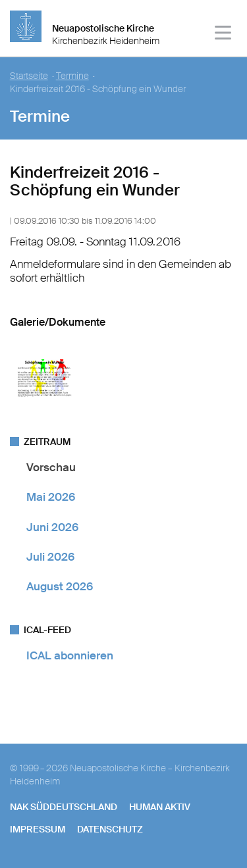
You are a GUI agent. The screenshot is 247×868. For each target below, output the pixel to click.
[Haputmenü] (224, 35)
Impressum (38, 829)
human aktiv (160, 807)
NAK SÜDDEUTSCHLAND (64, 807)
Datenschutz (110, 829)
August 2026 (60, 586)
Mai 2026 (51, 497)
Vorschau (51, 467)
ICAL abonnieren (70, 655)
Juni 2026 (52, 527)
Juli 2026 (50, 557)
